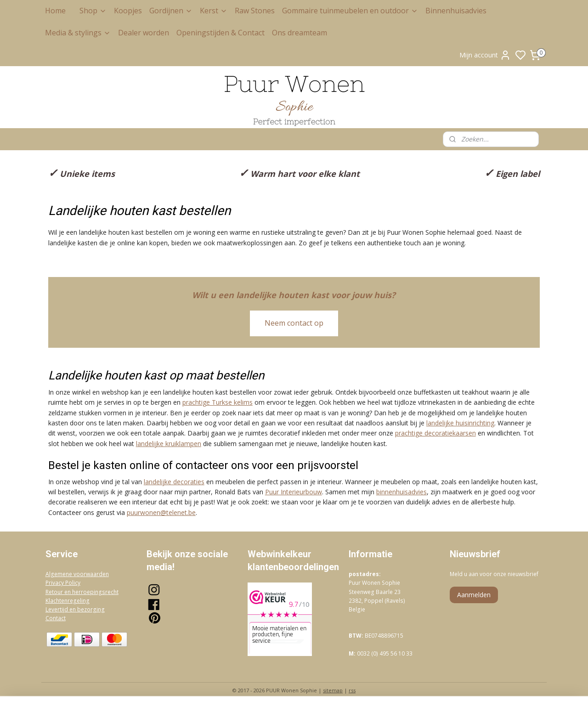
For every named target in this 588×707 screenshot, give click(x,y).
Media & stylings (78, 33)
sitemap (333, 690)
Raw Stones (255, 11)
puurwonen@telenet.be (161, 512)
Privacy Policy (63, 583)
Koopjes (128, 11)
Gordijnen (171, 11)
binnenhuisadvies (401, 492)
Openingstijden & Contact (220, 33)
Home (55, 11)
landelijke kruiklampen (169, 444)
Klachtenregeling (68, 601)
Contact (56, 618)
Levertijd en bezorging (75, 609)
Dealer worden (144, 33)
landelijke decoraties (174, 482)
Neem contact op (294, 323)
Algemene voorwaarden (77, 574)
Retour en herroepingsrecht (82, 592)
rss (352, 690)
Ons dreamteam (300, 33)
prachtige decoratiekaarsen (435, 433)
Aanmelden (474, 595)
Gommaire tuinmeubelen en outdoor (350, 11)
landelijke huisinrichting (460, 423)
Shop (93, 11)
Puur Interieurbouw (294, 492)
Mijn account (485, 55)
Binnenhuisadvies (456, 11)
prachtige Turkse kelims (218, 402)
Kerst (214, 11)
